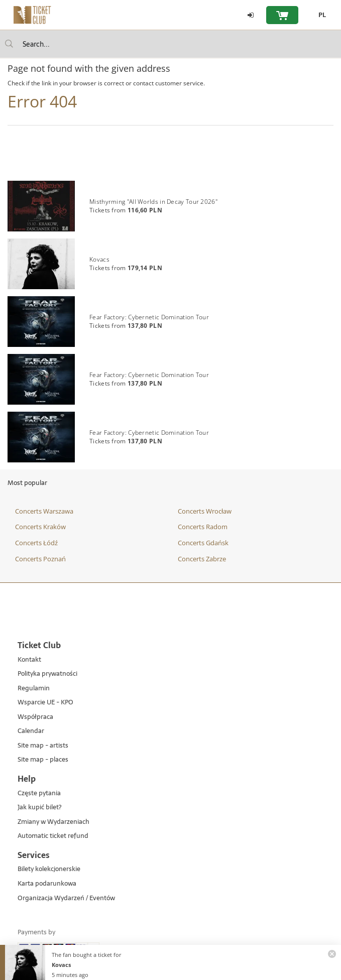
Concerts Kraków (40, 527)
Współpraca (35, 717)
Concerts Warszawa (44, 511)
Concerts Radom (203, 527)
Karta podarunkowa (47, 884)
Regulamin (34, 689)
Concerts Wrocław (205, 511)
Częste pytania (39, 793)
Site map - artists (43, 746)
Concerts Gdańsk (203, 543)
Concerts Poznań (40, 559)
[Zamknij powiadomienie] (332, 954)
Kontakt (29, 660)
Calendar (31, 731)
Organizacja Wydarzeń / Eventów (66, 898)
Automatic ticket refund (53, 836)
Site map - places (43, 760)
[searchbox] (170, 44)
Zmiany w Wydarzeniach (53, 822)
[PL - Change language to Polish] (320, 15)
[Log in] (251, 15)
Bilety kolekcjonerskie (49, 869)
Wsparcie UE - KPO (45, 703)
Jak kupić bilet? (39, 808)
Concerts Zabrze (202, 559)
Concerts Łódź (36, 543)
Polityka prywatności (47, 674)
